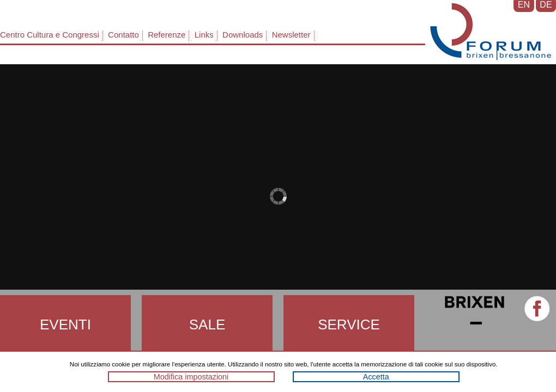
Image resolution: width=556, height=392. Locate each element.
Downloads (243, 35)
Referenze (167, 35)
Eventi (65, 324)
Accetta (376, 377)
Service (349, 324)
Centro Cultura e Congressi (50, 35)
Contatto (123, 35)
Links (204, 35)
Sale (207, 324)
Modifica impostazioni (191, 377)
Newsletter (291, 35)
